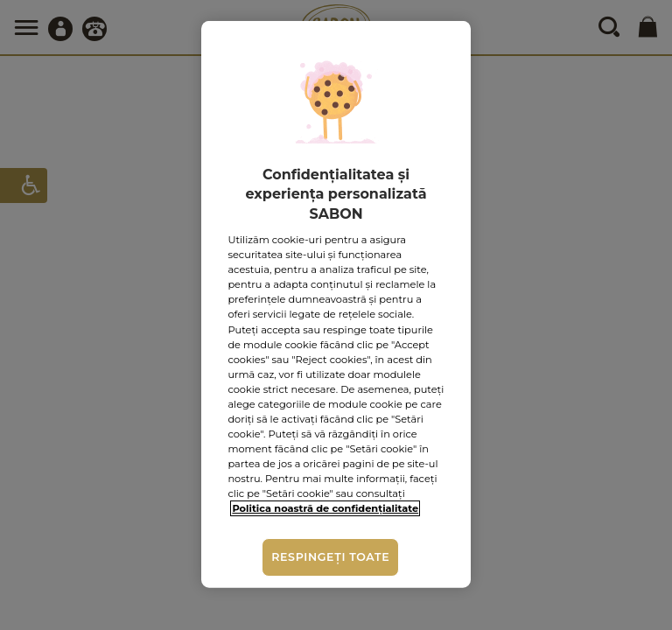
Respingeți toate (330, 557)
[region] (336, 304)
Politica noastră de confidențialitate (325, 508)
